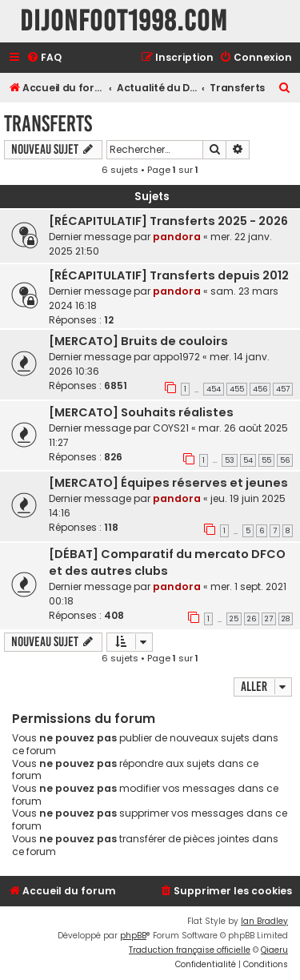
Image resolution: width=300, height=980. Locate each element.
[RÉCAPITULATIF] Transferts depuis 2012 (169, 275)
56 (285, 460)
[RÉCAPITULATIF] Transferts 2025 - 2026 (168, 221)
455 (237, 389)
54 (248, 460)
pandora (177, 237)
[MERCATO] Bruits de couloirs (138, 341)
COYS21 (171, 428)
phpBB (133, 936)
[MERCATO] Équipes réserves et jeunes (168, 483)
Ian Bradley (264, 921)
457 (283, 389)
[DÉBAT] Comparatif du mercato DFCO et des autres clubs (167, 562)
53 (230, 460)
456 (260, 389)
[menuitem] (44, 58)
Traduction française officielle (190, 950)
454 (214, 389)
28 (286, 619)
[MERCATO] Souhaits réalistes (141, 412)
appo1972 (176, 357)
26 (252, 619)
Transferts (48, 124)
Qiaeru (274, 950)
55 (266, 460)
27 (269, 619)
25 (234, 619)
